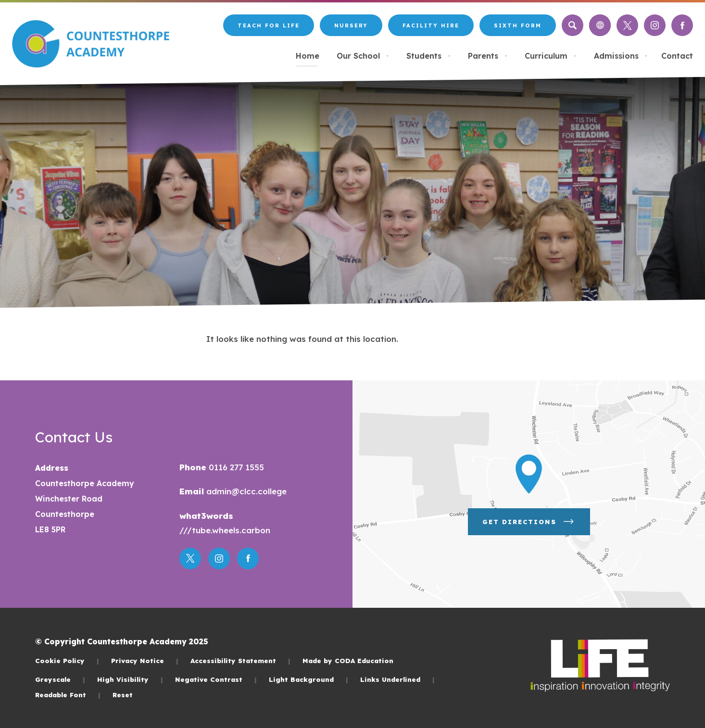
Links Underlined (397, 679)
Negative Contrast (216, 679)
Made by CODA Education (348, 660)
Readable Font (68, 695)
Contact (677, 56)
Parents (488, 56)
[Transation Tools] (600, 25)
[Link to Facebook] (682, 25)
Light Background (308, 679)
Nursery (351, 25)
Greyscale (60, 679)
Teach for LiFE (269, 25)
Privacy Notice (145, 660)
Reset (123, 695)
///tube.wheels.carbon (225, 530)
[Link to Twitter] (627, 25)
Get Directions (529, 522)
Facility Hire (431, 25)
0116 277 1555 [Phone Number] (235, 467)
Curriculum (551, 56)
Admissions (621, 56)
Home (308, 56)
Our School (363, 56)
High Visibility (130, 679)
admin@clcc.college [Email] (245, 491)
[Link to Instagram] (655, 25)
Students (428, 56)
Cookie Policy (67, 660)
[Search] (573, 25)
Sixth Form (518, 25)
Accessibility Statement (240, 660)
